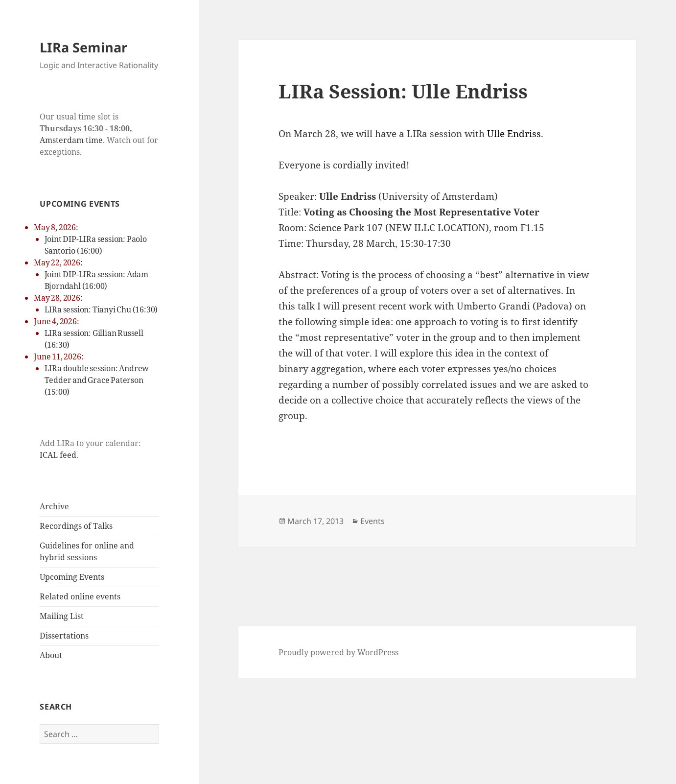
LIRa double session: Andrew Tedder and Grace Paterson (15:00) (97, 380)
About (51, 655)
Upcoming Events (72, 577)
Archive (54, 506)
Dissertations (64, 636)
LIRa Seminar (83, 47)
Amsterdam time (71, 140)
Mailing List (62, 616)
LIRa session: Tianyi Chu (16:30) (101, 309)
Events (373, 521)
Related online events (80, 596)
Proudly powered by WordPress (338, 652)
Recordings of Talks (76, 526)
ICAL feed (58, 455)
